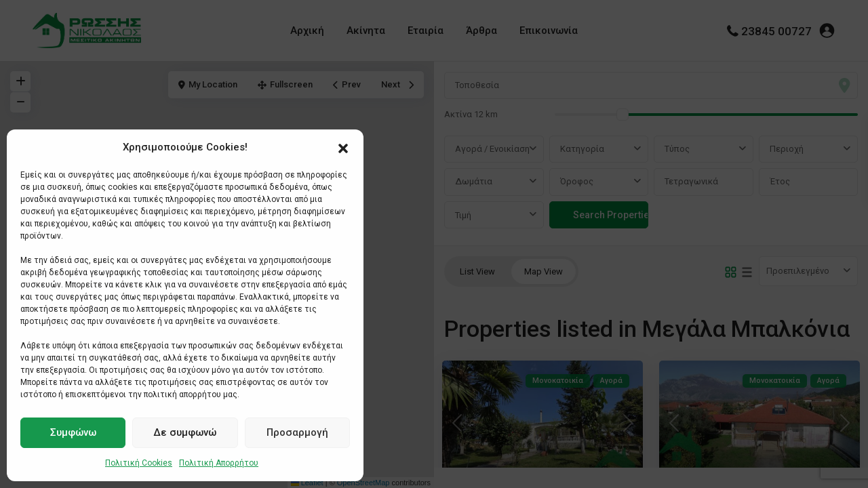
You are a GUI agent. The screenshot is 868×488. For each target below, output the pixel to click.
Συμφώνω (73, 432)
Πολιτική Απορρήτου (219, 463)
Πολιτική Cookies (139, 463)
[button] (343, 147)
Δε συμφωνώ (185, 432)
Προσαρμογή (297, 432)
